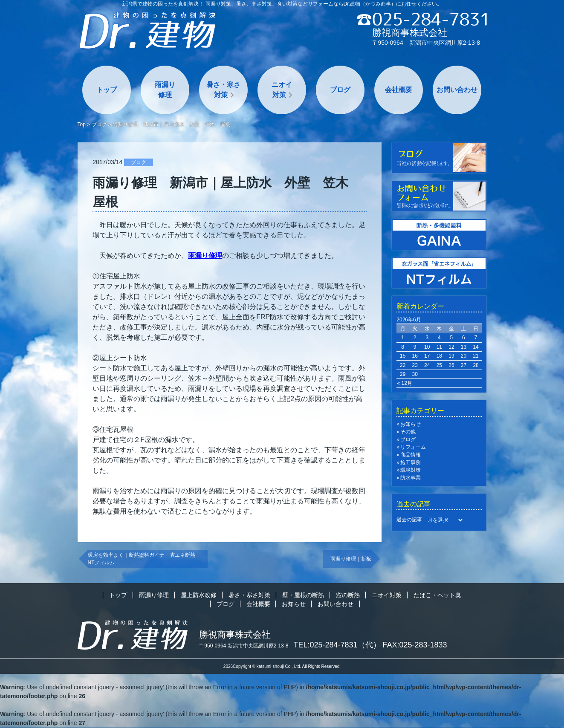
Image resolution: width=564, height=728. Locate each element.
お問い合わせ (457, 90)
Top (82, 124)
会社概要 (399, 90)
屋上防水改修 (199, 595)
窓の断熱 (348, 595)
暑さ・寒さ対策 (223, 90)
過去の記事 (409, 520)
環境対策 (411, 470)
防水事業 (411, 478)
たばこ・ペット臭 (437, 595)
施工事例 (411, 462)
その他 (408, 432)
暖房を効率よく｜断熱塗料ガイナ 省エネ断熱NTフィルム (142, 559)
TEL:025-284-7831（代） (337, 645)
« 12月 (405, 383)
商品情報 (411, 455)
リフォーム (413, 447)
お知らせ (411, 424)
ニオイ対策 (282, 90)
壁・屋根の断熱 (303, 595)
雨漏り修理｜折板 (351, 559)
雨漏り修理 (165, 90)
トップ (107, 90)
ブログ (340, 90)
